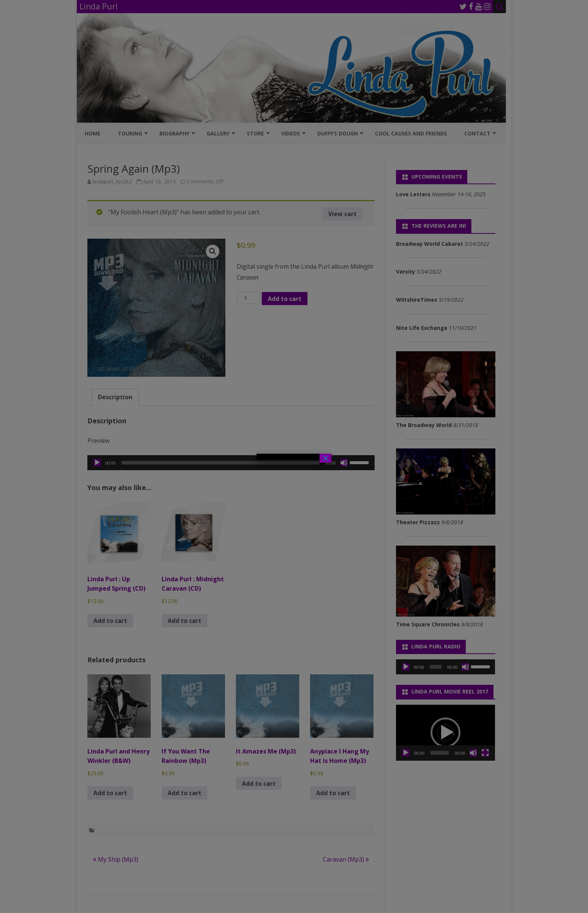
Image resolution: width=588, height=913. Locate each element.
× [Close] (325, 458)
